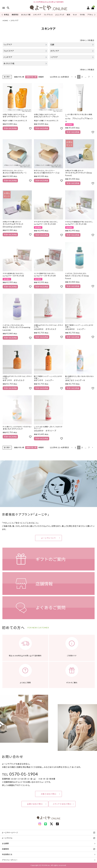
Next (94, 15)
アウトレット (92, 15)
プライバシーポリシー (10, 860)
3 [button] (82, 77)
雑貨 (68, 15)
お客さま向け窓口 (48, 794)
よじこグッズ (60, 15)
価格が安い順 (19, 77)
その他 (82, 15)
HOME (5, 21)
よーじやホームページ (10, 833)
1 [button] (75, 77)
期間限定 (15, 15)
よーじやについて (49, 538)
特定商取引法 (7, 854)
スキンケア (37, 15)
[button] (72, 77)
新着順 (41, 77)
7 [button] (89, 77)
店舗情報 (5, 849)
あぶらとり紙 (26, 15)
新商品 (7, 15)
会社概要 (5, 843)
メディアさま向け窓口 (62, 804)
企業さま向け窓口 (35, 804)
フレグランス (48, 15)
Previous (2, 15)
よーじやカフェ (7, 838)
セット (75, 15)
